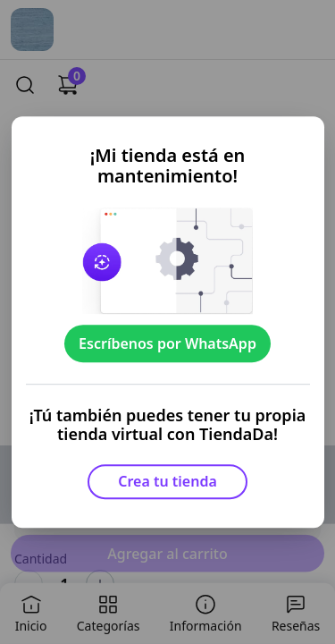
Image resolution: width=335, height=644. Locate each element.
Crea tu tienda (167, 481)
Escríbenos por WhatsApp (167, 343)
